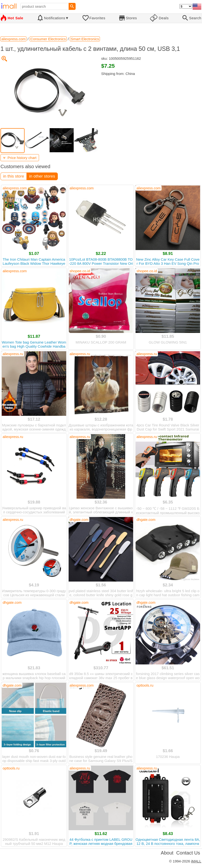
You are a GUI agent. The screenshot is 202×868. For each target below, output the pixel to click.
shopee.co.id (80, 271)
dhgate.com (79, 520)
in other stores (42, 176)
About (167, 853)
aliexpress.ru (13, 354)
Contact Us (188, 853)
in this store (14, 176)
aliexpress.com (15, 188)
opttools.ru (145, 685)
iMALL (196, 861)
